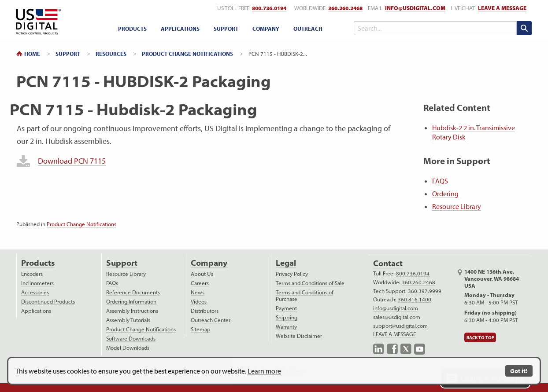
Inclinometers (37, 283)
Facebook (392, 349)
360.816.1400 (415, 299)
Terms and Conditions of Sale (310, 283)
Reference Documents (133, 292)
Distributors (205, 311)
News (198, 292)
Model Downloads (128, 348)
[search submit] (524, 28)
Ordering (445, 194)
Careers (200, 283)
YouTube (420, 349)
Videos (199, 302)
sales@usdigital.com (397, 317)
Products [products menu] (132, 29)
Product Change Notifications (187, 54)
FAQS (440, 181)
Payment (286, 308)
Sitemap (201, 329)
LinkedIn (379, 349)
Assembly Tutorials (128, 320)
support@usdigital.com (400, 326)
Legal (286, 263)
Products (38, 263)
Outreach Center (211, 320)
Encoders (32, 274)
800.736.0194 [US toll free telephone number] (269, 8)
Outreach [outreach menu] (308, 29)
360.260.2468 (418, 282)
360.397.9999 (425, 291)
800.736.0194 (413, 273)
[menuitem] (132, 29)
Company (209, 263)
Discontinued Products (48, 302)
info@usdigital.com (415, 8)
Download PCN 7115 (72, 161)
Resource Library (457, 206)
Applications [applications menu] (180, 29)
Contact (388, 263)
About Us (202, 274)
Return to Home (37, 22)
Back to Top (480, 337)
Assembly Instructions (132, 311)
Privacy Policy (292, 274)
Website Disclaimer (299, 336)
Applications (36, 311)
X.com (406, 349)
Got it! (519, 371)
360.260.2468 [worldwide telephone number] (345, 8)
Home (32, 54)
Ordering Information (131, 302)
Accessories (35, 292)
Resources (111, 54)
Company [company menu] (266, 29)
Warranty (286, 327)
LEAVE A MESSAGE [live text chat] (502, 8)
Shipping (287, 317)
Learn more (264, 371)
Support (68, 54)
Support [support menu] (226, 29)
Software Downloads (131, 339)
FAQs (112, 283)
